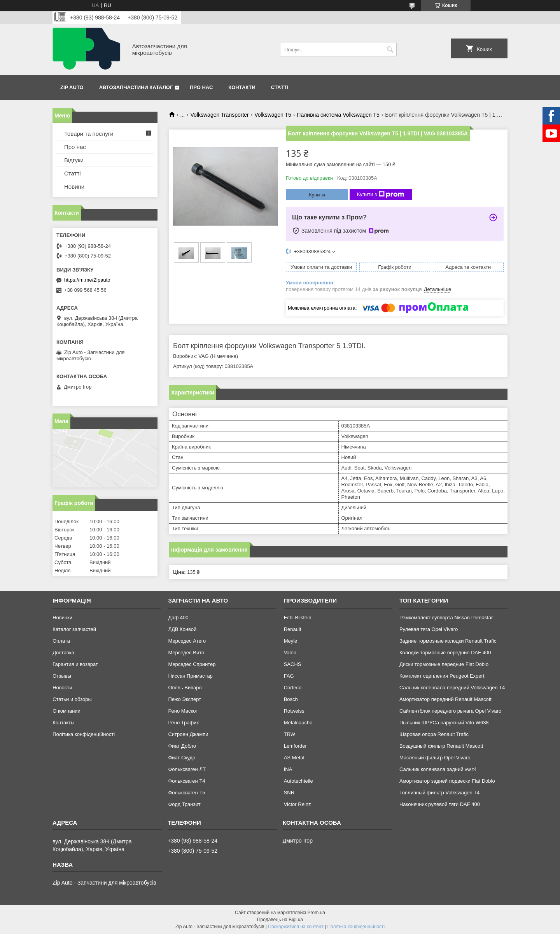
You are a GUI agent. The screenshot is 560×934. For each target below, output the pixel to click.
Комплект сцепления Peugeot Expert (442, 676)
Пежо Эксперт (185, 699)
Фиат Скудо (182, 758)
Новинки (62, 618)
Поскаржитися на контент (296, 927)
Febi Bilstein (298, 618)
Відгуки (74, 160)
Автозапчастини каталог (136, 87)
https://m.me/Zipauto (87, 280)
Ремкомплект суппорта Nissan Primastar (446, 618)
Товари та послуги (89, 134)
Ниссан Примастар (190, 676)
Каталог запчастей (74, 629)
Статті (280, 87)
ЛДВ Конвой (182, 629)
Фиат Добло (182, 746)
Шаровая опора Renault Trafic (434, 734)
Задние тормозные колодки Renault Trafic (448, 641)
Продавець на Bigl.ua (280, 920)
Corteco (293, 688)
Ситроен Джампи (188, 734)
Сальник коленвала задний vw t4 (438, 769)
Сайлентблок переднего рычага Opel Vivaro (450, 711)
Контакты (63, 723)
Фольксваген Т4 (186, 781)
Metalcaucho (298, 723)
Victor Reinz (297, 804)
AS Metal (294, 758)
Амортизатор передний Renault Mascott (445, 699)
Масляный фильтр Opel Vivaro (435, 758)
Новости (62, 688)
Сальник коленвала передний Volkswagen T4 (452, 688)
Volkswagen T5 (273, 115)
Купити (317, 195)
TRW (290, 734)
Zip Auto (72, 87)
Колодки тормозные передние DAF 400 (445, 653)
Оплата (61, 641)
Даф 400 (178, 618)
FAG (289, 676)
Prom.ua (316, 913)
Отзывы (62, 676)
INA (288, 769)
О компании (66, 711)
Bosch (291, 699)
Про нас (201, 87)
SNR (289, 793)
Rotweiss (294, 711)
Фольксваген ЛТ (187, 769)
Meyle (291, 641)
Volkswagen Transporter (220, 115)
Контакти (242, 87)
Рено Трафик (183, 723)
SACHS (293, 664)
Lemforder (295, 746)
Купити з (381, 195)
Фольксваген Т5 (186, 793)
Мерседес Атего (187, 641)
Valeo (290, 653)
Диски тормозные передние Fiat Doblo (444, 664)
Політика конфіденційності (84, 734)
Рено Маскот (183, 711)
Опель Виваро (185, 688)
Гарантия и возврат (75, 664)
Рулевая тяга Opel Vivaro (429, 629)
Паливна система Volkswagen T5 (338, 115)
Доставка (63, 653)
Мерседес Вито (186, 653)
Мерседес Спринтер (192, 664)
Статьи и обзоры (72, 699)
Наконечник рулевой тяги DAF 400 (440, 804)
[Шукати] (390, 50)
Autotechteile (298, 781)
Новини (74, 187)
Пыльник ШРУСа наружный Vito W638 (444, 723)
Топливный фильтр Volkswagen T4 (439, 793)
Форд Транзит (184, 804)
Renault (293, 629)
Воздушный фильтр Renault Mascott (441, 746)
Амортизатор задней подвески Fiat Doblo (447, 781)
